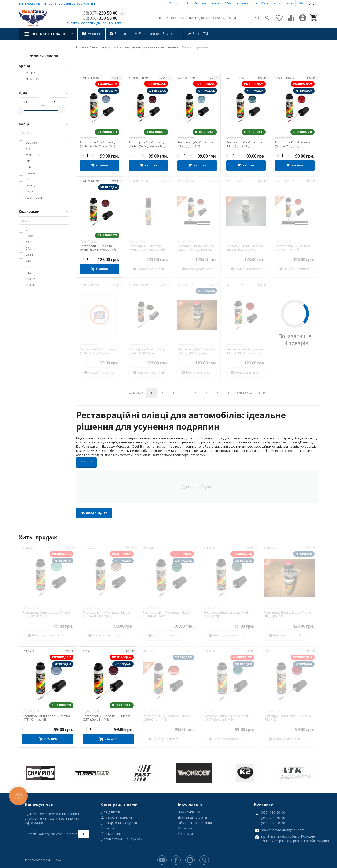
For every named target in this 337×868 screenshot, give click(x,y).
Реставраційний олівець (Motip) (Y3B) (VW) (293, 144)
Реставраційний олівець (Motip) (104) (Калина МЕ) (196, 248)
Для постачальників (117, 817)
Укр (312, 4)
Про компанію (180, 3)
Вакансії (108, 828)
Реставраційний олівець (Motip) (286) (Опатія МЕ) (167, 718)
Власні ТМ (200, 34)
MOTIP (116, 78)
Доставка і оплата (208, 3)
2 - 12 (262, 393)
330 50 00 (99, 18)
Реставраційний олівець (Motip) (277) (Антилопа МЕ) (106, 614)
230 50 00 (99, 13)
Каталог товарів (50, 34)
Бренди (120, 34)
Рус (302, 3)
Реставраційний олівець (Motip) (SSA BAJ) (245, 144)
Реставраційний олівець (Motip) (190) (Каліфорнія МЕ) (245, 351)
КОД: (83, 78)
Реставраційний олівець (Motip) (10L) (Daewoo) (245, 248)
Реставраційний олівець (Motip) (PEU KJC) (287, 718)
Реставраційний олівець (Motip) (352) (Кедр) (227, 614)
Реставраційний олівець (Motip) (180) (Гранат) (196, 351)
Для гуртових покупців (119, 823)
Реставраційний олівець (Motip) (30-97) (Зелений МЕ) (227, 718)
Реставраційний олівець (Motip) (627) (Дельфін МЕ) (147, 144)
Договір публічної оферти (122, 839)
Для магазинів (112, 833)
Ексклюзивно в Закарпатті (159, 34)
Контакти (286, 3)
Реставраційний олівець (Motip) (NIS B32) (196, 144)
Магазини (268, 3)
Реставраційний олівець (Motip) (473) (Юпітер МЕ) (98, 144)
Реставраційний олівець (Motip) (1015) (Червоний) (147, 248)
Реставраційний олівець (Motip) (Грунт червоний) (98, 248)
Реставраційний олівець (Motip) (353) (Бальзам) (167, 614)
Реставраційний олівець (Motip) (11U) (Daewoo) (98, 351)
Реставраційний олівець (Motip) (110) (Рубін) (293, 248)
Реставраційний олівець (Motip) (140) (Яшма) (147, 351)
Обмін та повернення (241, 3)
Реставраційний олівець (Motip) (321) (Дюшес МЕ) (46, 614)
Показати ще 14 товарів (295, 339)
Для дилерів (111, 812)
